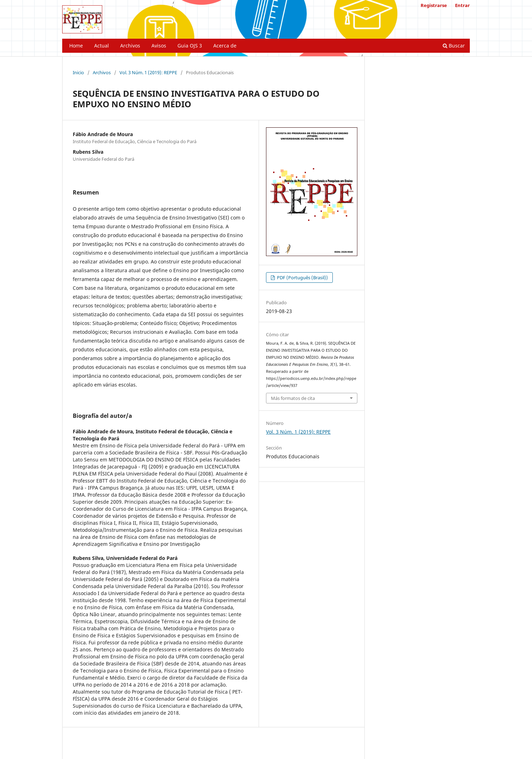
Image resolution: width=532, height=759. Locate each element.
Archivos (130, 46)
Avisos (159, 46)
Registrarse (434, 5)
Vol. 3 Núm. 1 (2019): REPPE (148, 72)
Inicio (78, 72)
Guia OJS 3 (190, 46)
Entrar (462, 5)
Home (76, 46)
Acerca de (225, 46)
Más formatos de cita (293, 398)
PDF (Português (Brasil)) (302, 278)
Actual (102, 46)
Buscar (454, 46)
